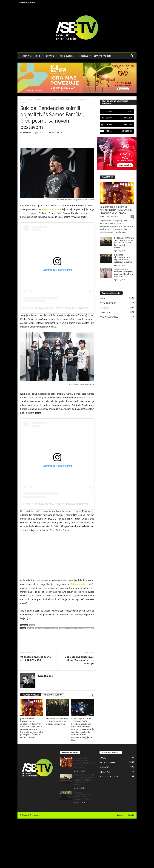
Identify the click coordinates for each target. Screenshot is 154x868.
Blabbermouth (77, 584)
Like (130, 111)
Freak (32, 625)
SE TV (102, 216)
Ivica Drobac (28, 133)
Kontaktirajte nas (27, 2)
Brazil (31, 628)
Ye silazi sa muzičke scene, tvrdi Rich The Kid (36, 658)
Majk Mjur (53, 628)
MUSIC (39, 56)
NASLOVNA (27, 56)
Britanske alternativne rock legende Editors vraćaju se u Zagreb (57, 721)
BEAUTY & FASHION (104, 56)
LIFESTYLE (85, 56)
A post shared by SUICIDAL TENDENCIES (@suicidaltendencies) (61, 308)
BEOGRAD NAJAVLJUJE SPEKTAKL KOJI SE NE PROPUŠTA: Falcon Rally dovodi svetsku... (124, 243)
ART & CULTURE (68, 56)
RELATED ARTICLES (31, 695)
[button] (132, 56)
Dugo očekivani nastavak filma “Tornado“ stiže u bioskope (79, 660)
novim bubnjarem (51, 209)
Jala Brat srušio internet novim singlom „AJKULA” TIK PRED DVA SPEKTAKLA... (116, 210)
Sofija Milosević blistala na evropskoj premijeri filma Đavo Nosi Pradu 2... (124, 273)
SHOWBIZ (52, 56)
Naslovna (120, 815)
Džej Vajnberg (41, 628)
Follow (128, 118)
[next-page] (93, 695)
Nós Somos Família (67, 628)
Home (23, 100)
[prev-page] (89, 695)
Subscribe (127, 131)
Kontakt (131, 815)
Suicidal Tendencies (85, 628)
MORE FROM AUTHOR (53, 695)
